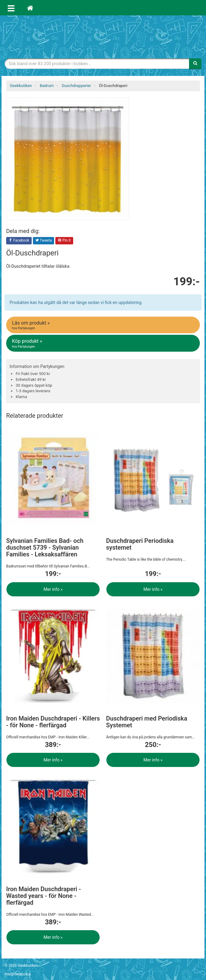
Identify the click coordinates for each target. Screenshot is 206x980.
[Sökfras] (97, 64)
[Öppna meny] (11, 8)
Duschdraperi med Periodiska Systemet (147, 722)
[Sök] (195, 64)
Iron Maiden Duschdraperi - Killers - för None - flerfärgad (53, 722)
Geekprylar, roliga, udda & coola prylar (103, 35)
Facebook (19, 241)
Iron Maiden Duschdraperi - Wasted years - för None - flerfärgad (44, 896)
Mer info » (53, 589)
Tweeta (44, 241)
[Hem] (30, 8)
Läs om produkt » (103, 325)
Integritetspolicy (18, 974)
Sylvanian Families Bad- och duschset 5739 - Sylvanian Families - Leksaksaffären (45, 547)
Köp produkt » (103, 343)
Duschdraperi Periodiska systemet (140, 544)
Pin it (64, 241)
